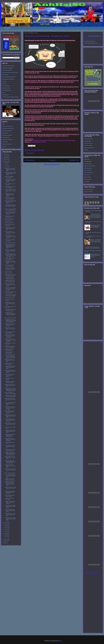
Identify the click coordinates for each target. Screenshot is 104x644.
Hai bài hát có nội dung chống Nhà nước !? (10, 382)
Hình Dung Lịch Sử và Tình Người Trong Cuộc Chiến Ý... (10, 237)
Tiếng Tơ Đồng (88, 177)
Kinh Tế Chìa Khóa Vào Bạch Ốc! (10, 225)
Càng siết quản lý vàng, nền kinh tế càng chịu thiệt (10, 304)
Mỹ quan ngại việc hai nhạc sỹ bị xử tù (9, 350)
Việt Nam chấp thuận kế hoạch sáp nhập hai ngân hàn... (10, 502)
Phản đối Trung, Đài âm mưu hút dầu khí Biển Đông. (10, 511)
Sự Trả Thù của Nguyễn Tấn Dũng (10, 240)
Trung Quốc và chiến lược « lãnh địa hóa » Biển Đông (10, 507)
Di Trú (4, 93)
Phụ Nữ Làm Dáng (88, 139)
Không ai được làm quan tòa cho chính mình (10, 269)
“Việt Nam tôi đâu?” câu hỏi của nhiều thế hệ (10, 281)
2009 (5, 543)
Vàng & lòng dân (8, 271)
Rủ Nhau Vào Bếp (88, 145)
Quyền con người (8, 273)
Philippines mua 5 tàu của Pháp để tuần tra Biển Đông (10, 416)
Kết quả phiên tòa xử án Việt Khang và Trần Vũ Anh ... (10, 458)
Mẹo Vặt (86, 150)
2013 (5, 160)
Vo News (4, 146)
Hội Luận (4, 81)
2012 (5, 162)
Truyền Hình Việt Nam (7, 144)
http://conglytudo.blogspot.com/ (91, 43)
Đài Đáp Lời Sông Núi (7, 131)
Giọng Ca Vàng (88, 164)
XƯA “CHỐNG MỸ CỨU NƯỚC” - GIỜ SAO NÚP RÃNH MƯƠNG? (10, 356)
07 (6, 526)
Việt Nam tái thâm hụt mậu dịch (9, 499)
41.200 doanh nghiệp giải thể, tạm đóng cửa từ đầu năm (10, 289)
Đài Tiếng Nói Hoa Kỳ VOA (8, 129)
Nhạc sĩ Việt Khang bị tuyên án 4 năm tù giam (10, 393)
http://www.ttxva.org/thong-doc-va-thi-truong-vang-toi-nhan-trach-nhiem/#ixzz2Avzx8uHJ (54, 141)
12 (6, 163)
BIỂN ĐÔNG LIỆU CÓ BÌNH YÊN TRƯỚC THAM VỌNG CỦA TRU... (10, 484)
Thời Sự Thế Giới (6, 86)
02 (6, 535)
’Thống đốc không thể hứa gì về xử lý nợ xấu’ (10, 310)
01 (6, 537)
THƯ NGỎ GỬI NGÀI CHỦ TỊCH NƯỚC (9, 266)
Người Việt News (6, 137)
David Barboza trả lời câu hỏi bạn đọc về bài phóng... (10, 181)
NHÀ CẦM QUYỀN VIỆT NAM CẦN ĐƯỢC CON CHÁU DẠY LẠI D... (10, 255)
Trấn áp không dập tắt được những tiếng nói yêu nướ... (10, 420)
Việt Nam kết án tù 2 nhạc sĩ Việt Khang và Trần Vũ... (10, 424)
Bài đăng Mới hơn (30, 160)
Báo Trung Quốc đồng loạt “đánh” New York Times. (10, 202)
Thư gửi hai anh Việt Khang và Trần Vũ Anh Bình (10, 466)
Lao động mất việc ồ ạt (10, 298)
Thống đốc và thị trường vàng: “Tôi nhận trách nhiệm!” (10, 170)
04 (6, 531)
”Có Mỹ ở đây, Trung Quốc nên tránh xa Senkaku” (10, 295)
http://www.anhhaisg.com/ (90, 41)
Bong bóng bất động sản (10, 473)
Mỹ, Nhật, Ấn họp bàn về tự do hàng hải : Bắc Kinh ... (10, 229)
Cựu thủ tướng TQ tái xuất (10, 318)
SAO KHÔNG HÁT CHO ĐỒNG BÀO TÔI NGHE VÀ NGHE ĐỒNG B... (10, 390)
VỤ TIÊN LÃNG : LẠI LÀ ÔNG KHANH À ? (10, 259)
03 (6, 533)
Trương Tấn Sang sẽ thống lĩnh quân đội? (10, 278)
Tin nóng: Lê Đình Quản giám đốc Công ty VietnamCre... (10, 435)
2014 (5, 158)
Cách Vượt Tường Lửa (7, 70)
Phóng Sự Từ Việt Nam (7, 140)
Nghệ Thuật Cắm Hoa (89, 148)
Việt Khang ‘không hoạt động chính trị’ (10, 496)
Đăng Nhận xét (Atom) (54, 164)
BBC (4, 124)
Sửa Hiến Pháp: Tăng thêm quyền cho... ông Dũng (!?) (10, 340)
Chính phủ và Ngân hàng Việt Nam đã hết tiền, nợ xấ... (10, 251)
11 (6, 165)
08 (6, 524)
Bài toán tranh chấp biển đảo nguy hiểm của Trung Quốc (10, 336)
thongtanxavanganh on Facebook (38, 142)
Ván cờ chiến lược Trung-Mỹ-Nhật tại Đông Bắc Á (10, 206)
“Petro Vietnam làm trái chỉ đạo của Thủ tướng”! (10, 376)
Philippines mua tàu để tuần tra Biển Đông (10, 198)
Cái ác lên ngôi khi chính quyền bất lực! (10, 333)
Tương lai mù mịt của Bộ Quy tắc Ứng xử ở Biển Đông (10, 519)
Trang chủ (52, 160)
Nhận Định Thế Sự (6, 88)
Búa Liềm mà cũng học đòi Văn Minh (10, 217)
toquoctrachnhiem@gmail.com (94, 36)
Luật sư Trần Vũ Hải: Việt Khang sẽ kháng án (10, 275)
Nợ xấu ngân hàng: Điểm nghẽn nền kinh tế (10, 450)
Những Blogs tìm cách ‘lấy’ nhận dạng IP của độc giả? (96, 255)
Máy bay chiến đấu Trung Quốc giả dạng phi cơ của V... (10, 431)
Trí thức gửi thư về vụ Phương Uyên (9, 353)
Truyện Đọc (87, 182)
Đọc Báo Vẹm (5, 133)
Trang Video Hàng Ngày (8, 68)
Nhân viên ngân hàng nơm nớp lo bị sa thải (10, 292)
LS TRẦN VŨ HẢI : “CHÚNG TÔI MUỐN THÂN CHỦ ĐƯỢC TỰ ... (10, 314)
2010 (5, 541)
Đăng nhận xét (30, 153)
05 (6, 530)
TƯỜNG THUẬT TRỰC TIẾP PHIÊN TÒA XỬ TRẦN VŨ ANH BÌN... (10, 454)
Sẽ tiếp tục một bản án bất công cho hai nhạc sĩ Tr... (10, 488)
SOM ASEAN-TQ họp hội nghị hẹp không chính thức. (10, 515)
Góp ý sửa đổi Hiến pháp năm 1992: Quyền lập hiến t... (10, 476)
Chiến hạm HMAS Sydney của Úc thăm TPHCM (10, 396)
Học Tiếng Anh (6, 95)
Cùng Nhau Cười (88, 161)
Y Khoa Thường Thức (89, 189)
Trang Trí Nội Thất (88, 143)
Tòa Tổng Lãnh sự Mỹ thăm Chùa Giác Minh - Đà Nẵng (10, 408)
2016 (5, 154)
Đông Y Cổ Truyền (88, 192)
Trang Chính (7, 28)
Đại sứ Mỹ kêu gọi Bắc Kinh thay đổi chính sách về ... (10, 412)
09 (6, 522)
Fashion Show (87, 141)
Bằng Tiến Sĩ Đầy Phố (9, 219)
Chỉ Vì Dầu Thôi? (8, 221)
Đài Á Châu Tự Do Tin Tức (8, 126)
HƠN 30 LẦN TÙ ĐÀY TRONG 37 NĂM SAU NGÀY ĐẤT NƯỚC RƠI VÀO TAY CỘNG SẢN (96, 216)
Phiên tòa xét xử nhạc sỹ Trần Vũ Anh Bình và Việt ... (10, 386)
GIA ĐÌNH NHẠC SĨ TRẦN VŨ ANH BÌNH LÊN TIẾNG (10, 174)
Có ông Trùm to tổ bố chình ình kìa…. (9, 364)
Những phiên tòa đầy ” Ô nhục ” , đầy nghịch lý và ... (10, 329)
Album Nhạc (87, 159)
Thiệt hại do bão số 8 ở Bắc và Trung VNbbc (10, 347)
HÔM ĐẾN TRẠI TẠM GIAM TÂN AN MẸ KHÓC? (9, 195)
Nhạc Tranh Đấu (88, 170)
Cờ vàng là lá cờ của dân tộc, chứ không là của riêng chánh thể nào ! (92, 248)
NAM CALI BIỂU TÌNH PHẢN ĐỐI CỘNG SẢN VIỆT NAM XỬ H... (10, 462)
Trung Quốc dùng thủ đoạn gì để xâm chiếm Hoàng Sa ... (10, 440)
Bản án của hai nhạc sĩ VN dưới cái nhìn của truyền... (10, 285)
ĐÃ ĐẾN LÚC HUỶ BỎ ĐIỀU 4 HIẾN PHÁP (10, 480)
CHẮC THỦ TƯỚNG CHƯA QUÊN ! (9, 177)
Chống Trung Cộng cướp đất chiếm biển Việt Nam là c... (10, 492)
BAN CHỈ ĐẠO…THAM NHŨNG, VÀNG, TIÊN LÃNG (10, 262)
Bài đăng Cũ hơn (74, 160)
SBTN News (5, 142)
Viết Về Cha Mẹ (88, 179)
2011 (5, 539)
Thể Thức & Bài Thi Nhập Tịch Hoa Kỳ (11, 97)
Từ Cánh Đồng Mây (7, 90)
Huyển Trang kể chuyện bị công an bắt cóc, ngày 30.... (10, 191)
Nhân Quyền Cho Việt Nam (8, 79)
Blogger (60, 641)
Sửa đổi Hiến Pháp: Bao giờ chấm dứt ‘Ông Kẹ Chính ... (10, 371)
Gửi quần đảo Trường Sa (10, 243)
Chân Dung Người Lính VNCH (9, 77)
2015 (5, 156)
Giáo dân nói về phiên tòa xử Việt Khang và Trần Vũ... (10, 470)
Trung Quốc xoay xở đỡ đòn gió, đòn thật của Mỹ (10, 447)
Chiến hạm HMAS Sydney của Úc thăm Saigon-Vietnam (10, 213)
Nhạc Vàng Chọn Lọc (89, 173)
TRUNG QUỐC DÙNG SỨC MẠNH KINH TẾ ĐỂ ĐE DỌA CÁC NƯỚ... (10, 246)
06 (6, 528)
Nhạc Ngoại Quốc (88, 168)
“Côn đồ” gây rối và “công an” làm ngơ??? (10, 187)
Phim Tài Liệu (87, 175)
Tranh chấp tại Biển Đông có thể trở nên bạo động (10, 404)
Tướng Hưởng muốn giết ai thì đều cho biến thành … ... (10, 367)
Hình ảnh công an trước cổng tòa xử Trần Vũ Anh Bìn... (10, 325)
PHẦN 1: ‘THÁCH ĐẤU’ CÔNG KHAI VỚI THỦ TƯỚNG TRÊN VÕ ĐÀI (96, 241)
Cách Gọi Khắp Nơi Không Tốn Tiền (10, 73)
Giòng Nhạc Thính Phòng (90, 166)
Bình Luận (5, 84)
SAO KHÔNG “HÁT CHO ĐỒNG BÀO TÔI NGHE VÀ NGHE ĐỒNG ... (10, 321)
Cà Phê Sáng (5, 75)
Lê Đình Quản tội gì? (9, 223)
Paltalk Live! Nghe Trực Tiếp (8, 66)
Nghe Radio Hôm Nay (7, 135)
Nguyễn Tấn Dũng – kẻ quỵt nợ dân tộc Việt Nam (10, 360)
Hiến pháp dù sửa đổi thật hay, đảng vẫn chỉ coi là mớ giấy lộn (95, 226)
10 (6, 167)
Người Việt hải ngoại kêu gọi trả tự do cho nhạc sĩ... (10, 400)
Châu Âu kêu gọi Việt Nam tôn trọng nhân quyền (10, 210)
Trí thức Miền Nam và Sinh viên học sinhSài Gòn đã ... (10, 233)
